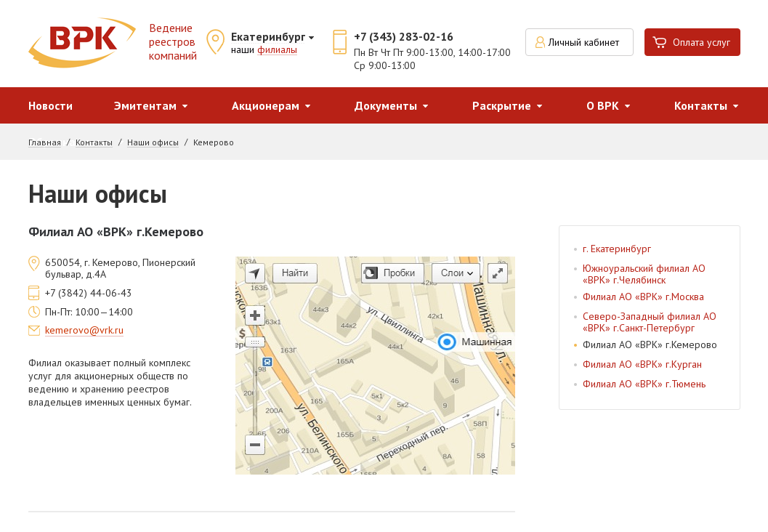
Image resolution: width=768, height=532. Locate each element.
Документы (386, 105)
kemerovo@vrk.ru (84, 331)
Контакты (701, 105)
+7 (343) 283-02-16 (404, 36)
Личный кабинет (584, 42)
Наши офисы (153, 142)
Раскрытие (502, 105)
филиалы (277, 50)
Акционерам (266, 105)
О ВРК (603, 105)
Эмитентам (145, 105)
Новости (50, 105)
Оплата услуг (702, 42)
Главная (45, 142)
